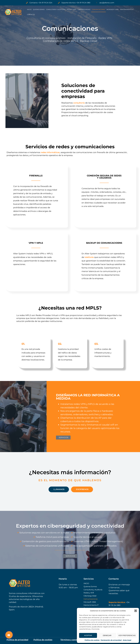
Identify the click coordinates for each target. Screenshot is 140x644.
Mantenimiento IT (127, 9)
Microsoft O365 (112, 9)
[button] (136, 611)
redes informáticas (50, 152)
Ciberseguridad (84, 9)
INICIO (29, 9)
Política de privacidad (17, 640)
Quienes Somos (39, 9)
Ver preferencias (127, 635)
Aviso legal (127, 640)
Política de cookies (92, 640)
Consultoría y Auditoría (56, 9)
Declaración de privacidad (111, 640)
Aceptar (88, 635)
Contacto (31, 14)
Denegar (107, 635)
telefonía (89, 257)
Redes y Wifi (72, 9)
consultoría (79, 103)
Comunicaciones (98, 9)
